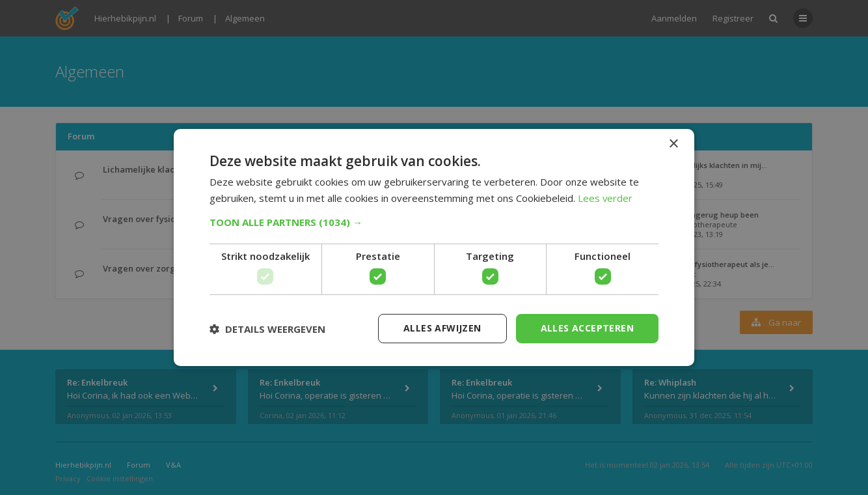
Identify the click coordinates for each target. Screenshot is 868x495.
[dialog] (434, 247)
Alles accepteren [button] (587, 328)
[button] (434, 222)
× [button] (673, 144)
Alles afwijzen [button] (442, 328)
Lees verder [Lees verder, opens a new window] (605, 198)
